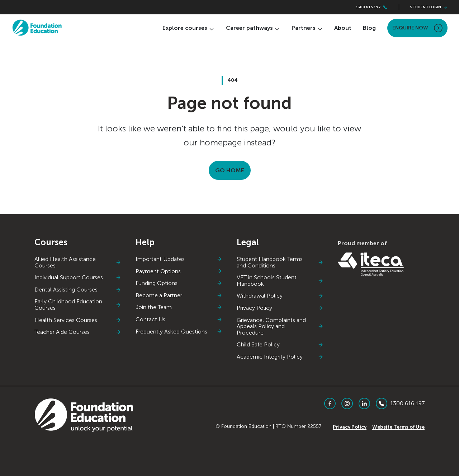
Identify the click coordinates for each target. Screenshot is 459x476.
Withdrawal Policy (280, 296)
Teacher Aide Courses (78, 332)
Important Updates (179, 259)
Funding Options (179, 283)
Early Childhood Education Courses (78, 305)
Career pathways (253, 28)
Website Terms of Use (398, 427)
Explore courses (188, 28)
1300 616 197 (372, 7)
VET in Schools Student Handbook (280, 281)
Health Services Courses (78, 320)
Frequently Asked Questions (179, 332)
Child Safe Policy (280, 345)
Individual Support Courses (78, 277)
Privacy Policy (280, 308)
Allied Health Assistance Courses (78, 262)
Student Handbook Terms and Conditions (280, 262)
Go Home (230, 170)
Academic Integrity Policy (280, 357)
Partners (307, 28)
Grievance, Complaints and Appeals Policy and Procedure (280, 326)
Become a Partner (179, 295)
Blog (369, 28)
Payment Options (179, 271)
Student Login (429, 7)
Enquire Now (417, 28)
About (343, 28)
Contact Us (179, 319)
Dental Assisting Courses (78, 290)
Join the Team (179, 307)
